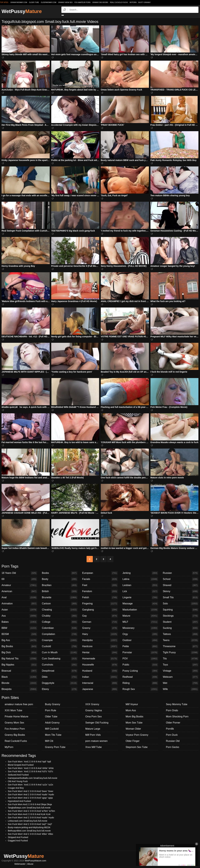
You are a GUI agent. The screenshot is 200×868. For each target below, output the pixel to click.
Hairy (100, 634)
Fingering (100, 604)
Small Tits (181, 597)
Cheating (60, 610)
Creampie (60, 640)
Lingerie (140, 597)
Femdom (100, 591)
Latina (140, 579)
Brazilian (60, 585)
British (60, 591)
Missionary (140, 628)
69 (19, 579)
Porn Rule (51, 710)
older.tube (34, 2)
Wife (181, 689)
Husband (100, 671)
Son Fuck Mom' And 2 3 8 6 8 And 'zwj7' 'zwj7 (30, 824)
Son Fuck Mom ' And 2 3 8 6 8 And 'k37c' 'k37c (30, 771)
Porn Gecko (172, 747)
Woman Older (133, 729)
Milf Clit (49, 741)
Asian (19, 610)
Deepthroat (60, 671)
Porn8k (170, 729)
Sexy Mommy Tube (177, 704)
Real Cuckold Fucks (119, 2)
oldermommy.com (49, 2)
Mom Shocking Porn (177, 717)
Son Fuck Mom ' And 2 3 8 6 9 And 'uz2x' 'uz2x (30, 785)
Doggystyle (60, 683)
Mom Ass (131, 710)
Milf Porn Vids (93, 735)
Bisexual (19, 671)
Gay (100, 616)
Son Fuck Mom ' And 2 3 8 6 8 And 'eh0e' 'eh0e (31, 768)
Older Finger (133, 741)
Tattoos (181, 634)
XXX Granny (92, 704)
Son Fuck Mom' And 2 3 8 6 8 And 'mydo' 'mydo (31, 818)
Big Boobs (19, 646)
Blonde (19, 683)
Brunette (60, 597)
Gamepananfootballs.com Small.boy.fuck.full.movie (32, 778)
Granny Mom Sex (65, 2)
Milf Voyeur (132, 704)
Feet (100, 585)
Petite (140, 646)
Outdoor (140, 640)
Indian (100, 677)
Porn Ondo (172, 710)
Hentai (100, 652)
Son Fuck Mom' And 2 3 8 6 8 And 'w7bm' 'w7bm (31, 811)
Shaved (181, 585)
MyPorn (133, 2)
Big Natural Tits (19, 659)
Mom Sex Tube (134, 723)
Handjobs (100, 640)
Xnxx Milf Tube (94, 747)
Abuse (30, 864)
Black (19, 677)
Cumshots (60, 665)
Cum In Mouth (60, 652)
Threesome (181, 646)
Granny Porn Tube (55, 747)
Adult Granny (52, 723)
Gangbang (100, 610)
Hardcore (100, 646)
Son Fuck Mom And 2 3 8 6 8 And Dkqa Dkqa (30, 804)
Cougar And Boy (16, 788)
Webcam (181, 677)
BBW (19, 628)
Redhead (140, 677)
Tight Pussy (181, 652)
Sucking (181, 628)
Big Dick (19, 652)
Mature (140, 616)
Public (140, 665)
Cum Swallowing (60, 659)
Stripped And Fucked (18, 837)
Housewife (100, 665)
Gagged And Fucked (18, 841)
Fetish (100, 597)
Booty (60, 579)
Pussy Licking (140, 671)
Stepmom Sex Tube (137, 747)
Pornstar (140, 652)
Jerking (140, 573)
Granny (100, 628)
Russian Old (173, 741)
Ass (19, 616)
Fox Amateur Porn (82, 2)
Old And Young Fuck (18, 781)
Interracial (100, 683)
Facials (100, 579)
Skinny (181, 591)
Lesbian (140, 585)
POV (140, 659)
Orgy (140, 634)
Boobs (60, 573)
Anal (19, 597)
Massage (140, 604)
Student (181, 622)
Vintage (181, 671)
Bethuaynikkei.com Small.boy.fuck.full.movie (29, 831)
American (19, 591)
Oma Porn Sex (94, 717)
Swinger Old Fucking (97, 723)
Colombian (60, 628)
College (60, 622)
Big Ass (19, 640)
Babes (19, 622)
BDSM (19, 634)
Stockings (181, 616)
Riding (140, 683)
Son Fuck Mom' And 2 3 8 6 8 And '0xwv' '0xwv (31, 791)
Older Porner (173, 723)
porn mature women (96, 741)
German (100, 622)
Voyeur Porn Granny (137, 735)
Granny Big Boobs (100, 2)
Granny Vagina (94, 710)
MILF (140, 622)
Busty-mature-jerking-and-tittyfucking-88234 (29, 827)
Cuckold (60, 646)
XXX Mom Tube (13, 710)
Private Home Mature (16, 717)
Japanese (100, 689)
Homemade (100, 659)
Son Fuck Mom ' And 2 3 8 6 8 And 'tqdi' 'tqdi (29, 762)
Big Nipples (19, 665)
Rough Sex (140, 689)
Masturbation (140, 610)
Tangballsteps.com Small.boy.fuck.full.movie (29, 808)
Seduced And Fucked (18, 775)
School (181, 579)
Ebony (60, 689)
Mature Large (93, 729)
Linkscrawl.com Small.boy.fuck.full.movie (28, 821)
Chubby (60, 616)
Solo (181, 604)
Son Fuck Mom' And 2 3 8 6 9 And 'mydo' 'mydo (31, 794)
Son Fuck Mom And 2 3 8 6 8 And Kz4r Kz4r (29, 814)
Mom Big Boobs (134, 717)
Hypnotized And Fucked (19, 801)
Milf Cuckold (52, 729)
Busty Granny (145, 2)
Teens (181, 640)
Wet (181, 683)
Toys (181, 665)
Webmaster (20, 864)
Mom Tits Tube (53, 735)
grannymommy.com (19, 2)
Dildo (60, 677)
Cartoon (60, 604)
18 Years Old (19, 573)
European (100, 573)
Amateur (19, 585)
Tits (181, 659)
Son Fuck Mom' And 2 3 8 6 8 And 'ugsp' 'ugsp (30, 798)
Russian (181, 573)
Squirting (181, 610)
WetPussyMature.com (36, 861)
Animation (19, 604)
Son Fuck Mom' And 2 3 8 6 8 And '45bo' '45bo (30, 834)
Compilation (60, 634)
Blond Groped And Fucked (21, 765)
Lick (140, 591)
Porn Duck (172, 735)
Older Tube (51, 717)
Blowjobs (19, 689)
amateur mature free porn (19, 704)
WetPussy (22, 11)
